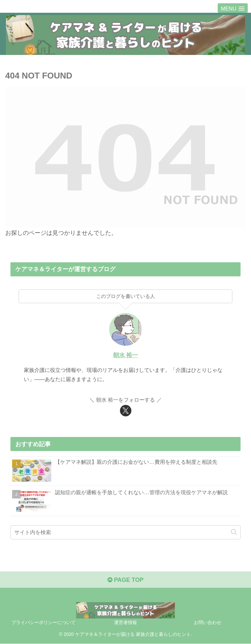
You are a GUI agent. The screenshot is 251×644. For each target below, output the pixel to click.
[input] (125, 532)
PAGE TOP (125, 580)
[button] (234, 532)
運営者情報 (125, 623)
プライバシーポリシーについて (43, 623)
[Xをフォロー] (126, 411)
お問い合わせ (208, 623)
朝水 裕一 (126, 355)
